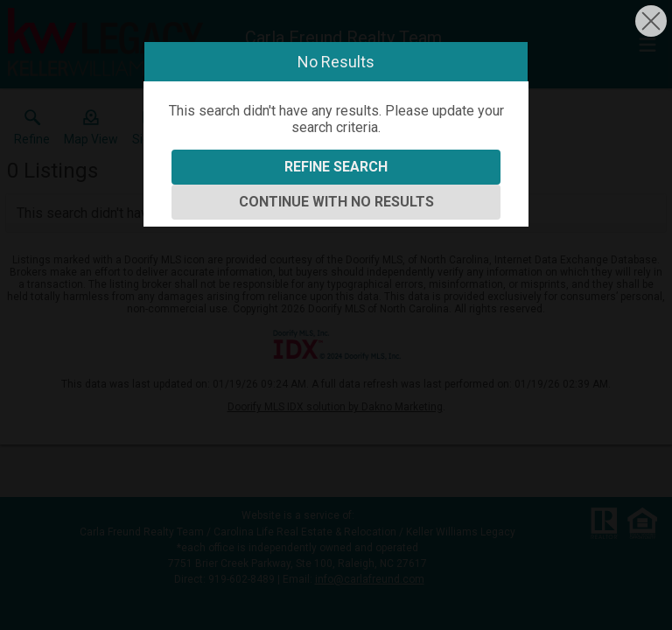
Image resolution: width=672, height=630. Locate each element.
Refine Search (336, 167)
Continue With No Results (336, 202)
